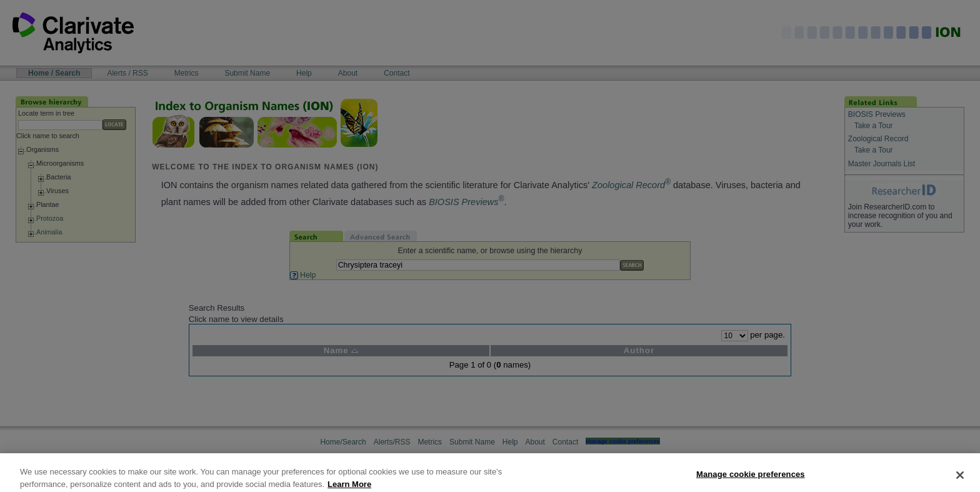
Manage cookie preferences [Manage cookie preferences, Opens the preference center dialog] (751, 479)
